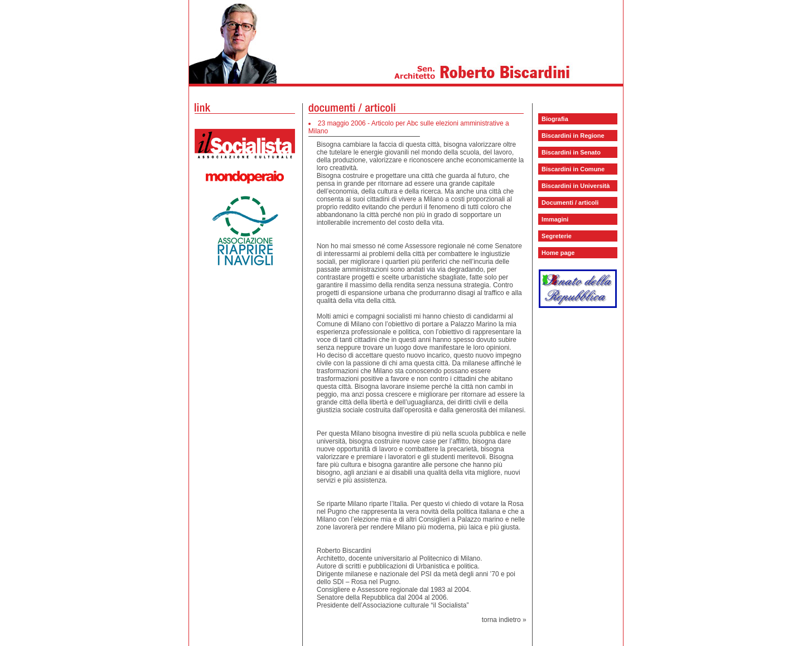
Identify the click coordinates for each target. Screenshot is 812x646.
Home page (558, 253)
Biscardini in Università (576, 186)
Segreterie (557, 236)
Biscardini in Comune (573, 169)
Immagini (555, 219)
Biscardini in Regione (573, 136)
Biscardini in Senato (571, 152)
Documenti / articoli (570, 203)
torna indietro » (504, 620)
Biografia (555, 119)
